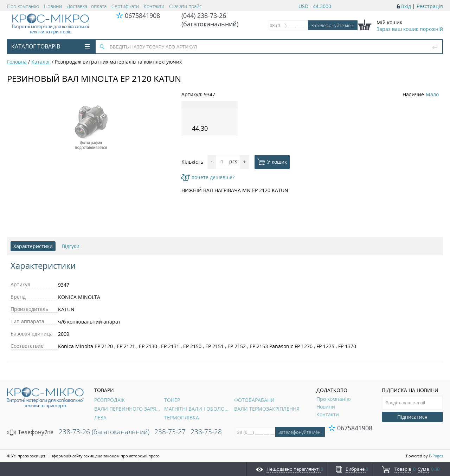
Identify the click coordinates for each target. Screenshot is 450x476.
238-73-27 (170, 432)
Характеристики (33, 246)
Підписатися (412, 417)
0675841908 (142, 15)
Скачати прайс (185, 6)
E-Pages (436, 456)
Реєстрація (430, 6)
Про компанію (23, 6)
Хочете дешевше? (208, 177)
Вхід (406, 6)
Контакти (154, 6)
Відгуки (71, 246)
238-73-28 (206, 432)
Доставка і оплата (87, 6)
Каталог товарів (50, 46)
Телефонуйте (30, 432)
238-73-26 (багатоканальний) (104, 432)
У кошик (272, 162)
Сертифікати (125, 6)
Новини (53, 6)
